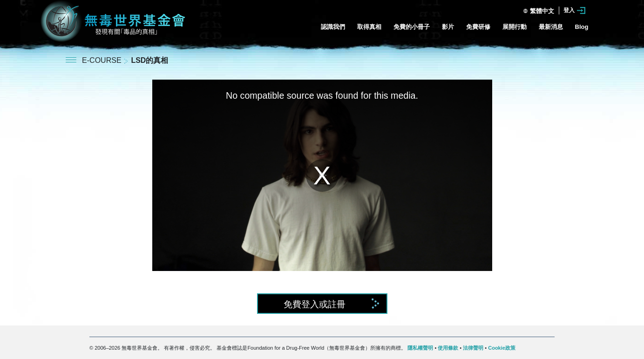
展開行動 (515, 27)
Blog (582, 27)
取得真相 (369, 27)
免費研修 (478, 27)
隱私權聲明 (420, 348)
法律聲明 (473, 348)
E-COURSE (103, 60)
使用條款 (448, 348)
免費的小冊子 (412, 27)
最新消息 (551, 27)
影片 (448, 27)
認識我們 (333, 27)
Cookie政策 (502, 348)
